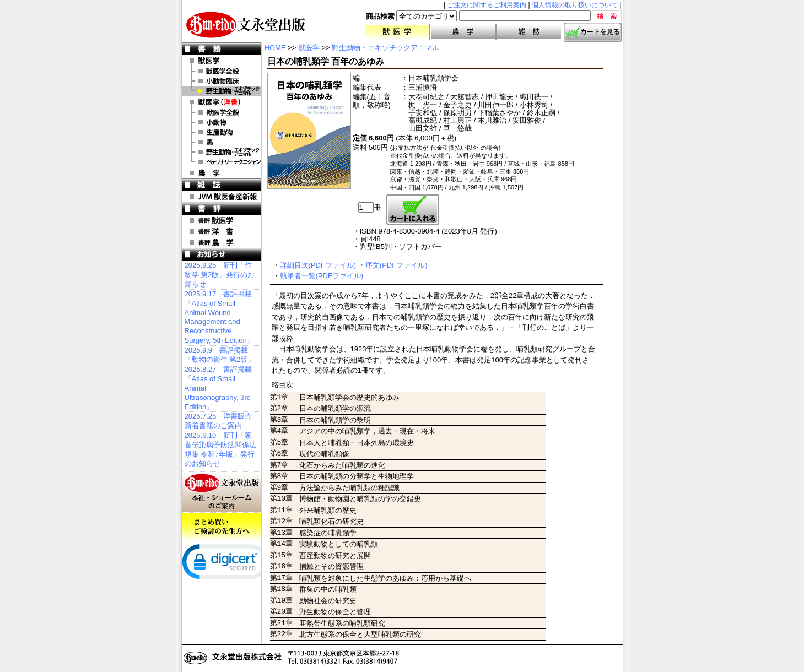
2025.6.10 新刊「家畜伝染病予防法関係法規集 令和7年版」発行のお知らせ (220, 449)
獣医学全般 (222, 71)
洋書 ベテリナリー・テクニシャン (222, 162)
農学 (463, 32)
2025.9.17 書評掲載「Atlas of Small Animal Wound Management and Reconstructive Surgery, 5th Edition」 (219, 317)
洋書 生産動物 (222, 132)
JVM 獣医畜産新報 (222, 197)
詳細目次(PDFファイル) (318, 265)
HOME (275, 48)
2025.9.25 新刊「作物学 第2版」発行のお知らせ (220, 275)
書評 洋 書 (222, 231)
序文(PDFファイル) (396, 265)
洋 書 (222, 102)
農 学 (222, 173)
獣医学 (397, 32)
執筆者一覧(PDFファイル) (322, 276)
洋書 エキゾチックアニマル (222, 152)
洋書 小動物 (222, 122)
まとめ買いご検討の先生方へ (222, 527)
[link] (226, 564)
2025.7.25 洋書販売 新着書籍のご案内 (218, 421)
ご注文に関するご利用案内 (487, 5)
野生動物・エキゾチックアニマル (222, 91)
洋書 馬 (222, 142)
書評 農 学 (222, 242)
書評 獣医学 (222, 220)
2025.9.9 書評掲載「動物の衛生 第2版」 (220, 355)
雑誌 (529, 32)
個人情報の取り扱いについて (575, 5)
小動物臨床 (222, 81)
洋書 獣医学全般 (222, 112)
